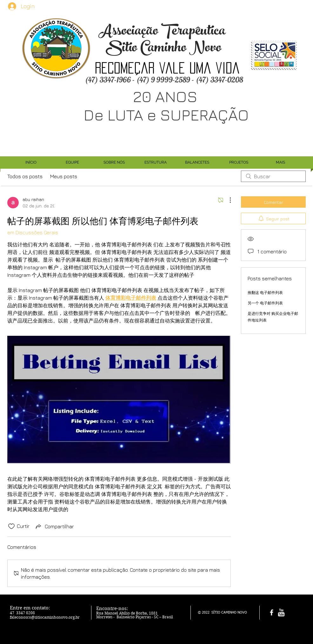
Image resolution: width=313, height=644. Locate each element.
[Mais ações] (227, 200)
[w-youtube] (281, 612)
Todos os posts (25, 176)
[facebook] (272, 612)
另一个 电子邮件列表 (265, 303)
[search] (273, 176)
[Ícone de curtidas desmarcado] (11, 526)
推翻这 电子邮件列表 (265, 293)
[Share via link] (54, 526)
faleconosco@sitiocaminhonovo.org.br (45, 617)
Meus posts (64, 176)
